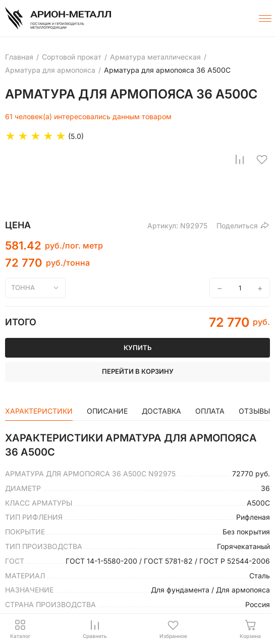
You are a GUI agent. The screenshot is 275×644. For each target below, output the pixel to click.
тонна (23, 287)
